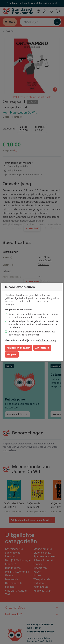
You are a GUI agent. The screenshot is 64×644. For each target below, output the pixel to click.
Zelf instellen (42, 348)
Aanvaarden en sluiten (19, 348)
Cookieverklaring (47, 340)
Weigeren (12, 354)
